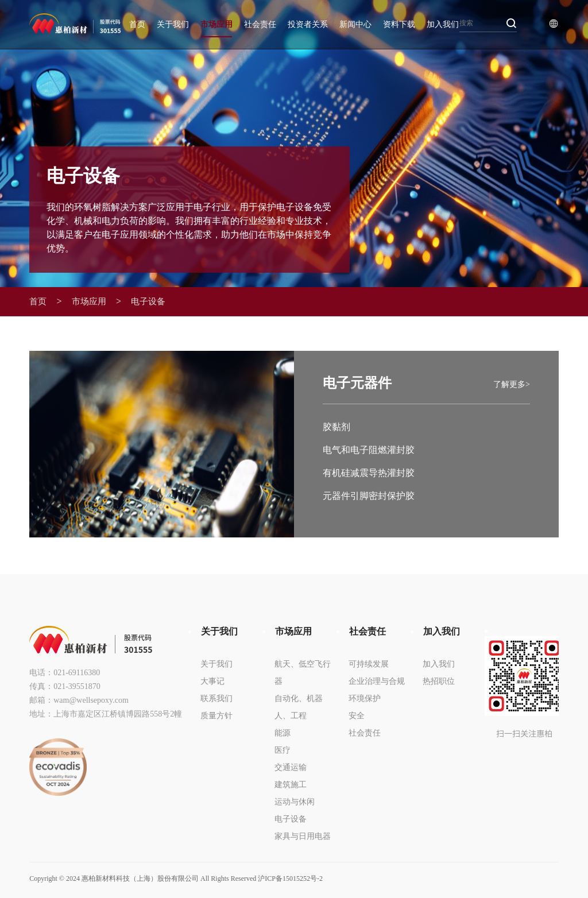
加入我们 (443, 24)
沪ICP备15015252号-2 (290, 878)
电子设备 (154, 301)
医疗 (283, 750)
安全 (357, 715)
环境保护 (365, 698)
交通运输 (291, 767)
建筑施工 (291, 784)
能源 (283, 732)
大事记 (212, 681)
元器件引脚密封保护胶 (369, 496)
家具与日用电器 (303, 836)
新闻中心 (355, 24)
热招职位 (439, 681)
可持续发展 (369, 663)
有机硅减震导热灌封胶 (369, 473)
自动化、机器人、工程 (299, 707)
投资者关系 (308, 24)
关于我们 (173, 24)
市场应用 (216, 24)
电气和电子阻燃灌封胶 (369, 450)
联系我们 (216, 698)
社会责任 (260, 24)
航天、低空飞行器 (303, 672)
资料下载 (399, 24)
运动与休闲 (295, 801)
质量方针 (216, 715)
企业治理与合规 (377, 681)
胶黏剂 (336, 427)
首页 (137, 24)
